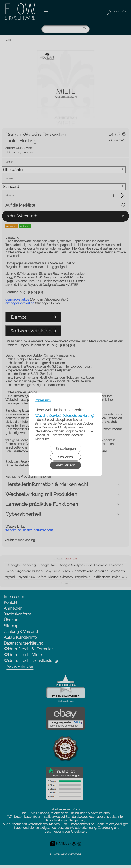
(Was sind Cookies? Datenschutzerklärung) (64, 416)
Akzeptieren (65, 465)
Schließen (65, 457)
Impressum (43, 400)
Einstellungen (66, 448)
